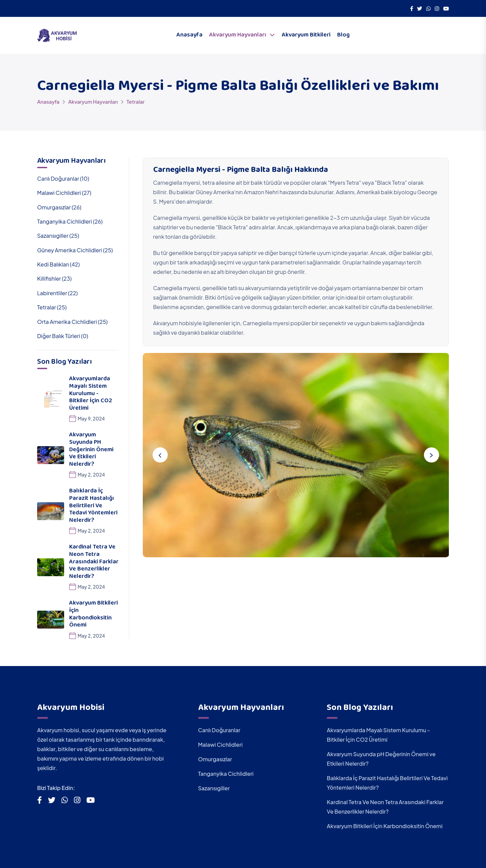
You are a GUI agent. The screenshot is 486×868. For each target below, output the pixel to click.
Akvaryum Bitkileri (306, 35)
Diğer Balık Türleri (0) (63, 336)
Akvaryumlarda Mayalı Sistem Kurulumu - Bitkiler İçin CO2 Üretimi (91, 394)
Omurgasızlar (215, 759)
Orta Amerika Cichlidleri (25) (72, 322)
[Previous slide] (160, 455)
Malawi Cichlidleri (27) (64, 193)
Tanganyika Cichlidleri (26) (70, 221)
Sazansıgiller (214, 788)
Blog (343, 35)
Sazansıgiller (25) (58, 236)
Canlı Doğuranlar (219, 730)
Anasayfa (190, 35)
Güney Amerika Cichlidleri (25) (75, 250)
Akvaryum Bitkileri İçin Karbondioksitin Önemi (93, 615)
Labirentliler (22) (57, 293)
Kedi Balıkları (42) (58, 264)
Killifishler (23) (54, 278)
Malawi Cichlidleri (220, 745)
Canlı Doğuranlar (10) (63, 178)
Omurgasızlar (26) (59, 207)
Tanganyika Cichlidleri (226, 774)
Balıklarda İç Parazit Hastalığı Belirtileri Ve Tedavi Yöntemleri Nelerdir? (93, 506)
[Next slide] (431, 455)
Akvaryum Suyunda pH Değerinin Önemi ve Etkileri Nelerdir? (91, 450)
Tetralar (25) (52, 307)
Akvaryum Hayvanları (238, 35)
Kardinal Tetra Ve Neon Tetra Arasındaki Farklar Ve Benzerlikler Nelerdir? (94, 562)
